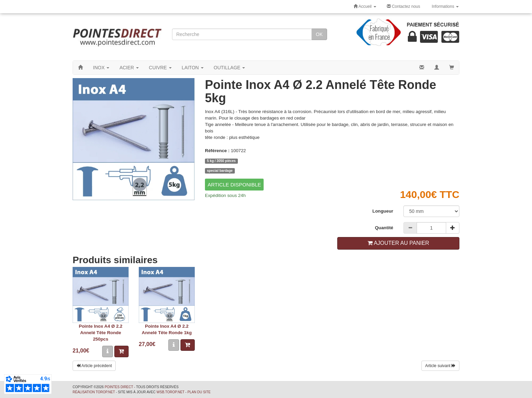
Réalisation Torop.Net (94, 392)
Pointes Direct (119, 387)
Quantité (384, 228)
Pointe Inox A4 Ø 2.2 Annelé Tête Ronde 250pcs (100, 333)
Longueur (383, 211)
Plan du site (199, 392)
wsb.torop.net (170, 392)
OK (319, 34)
